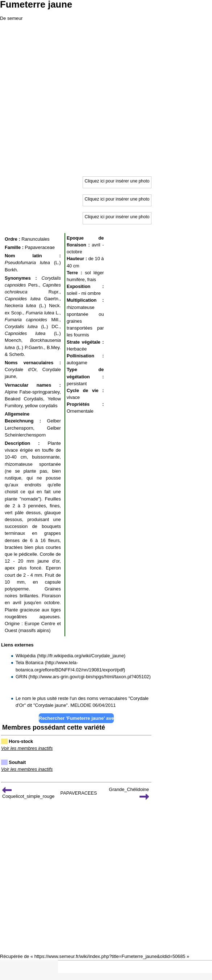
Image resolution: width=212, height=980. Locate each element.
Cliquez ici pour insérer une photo (117, 181)
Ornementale (80, 411)
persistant (77, 384)
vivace (73, 397)
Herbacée (77, 349)
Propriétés (78, 404)
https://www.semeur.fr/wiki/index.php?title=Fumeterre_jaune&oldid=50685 (110, 956)
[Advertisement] (106, 97)
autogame (77, 363)
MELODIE (81, 705)
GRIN (21, 677)
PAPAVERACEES (79, 793)
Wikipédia (26, 656)
